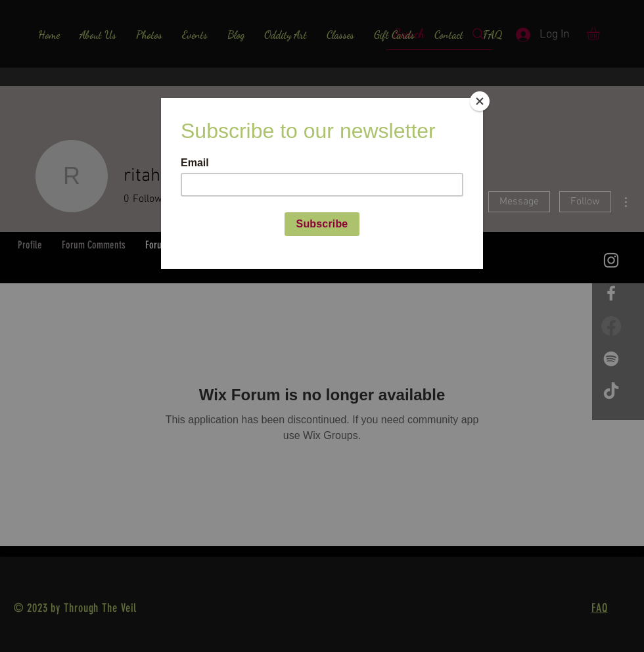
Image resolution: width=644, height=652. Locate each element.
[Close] (480, 101)
